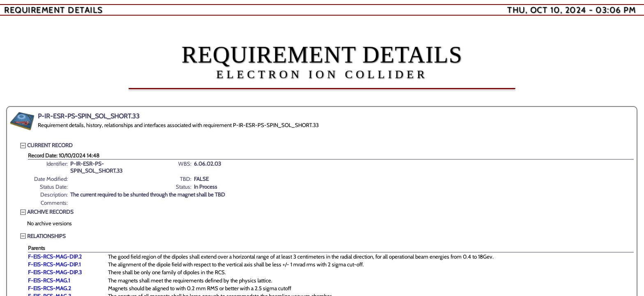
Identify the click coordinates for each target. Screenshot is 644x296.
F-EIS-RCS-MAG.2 (49, 288)
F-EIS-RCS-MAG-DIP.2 (55, 257)
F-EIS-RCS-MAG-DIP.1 (54, 264)
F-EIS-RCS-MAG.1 (49, 280)
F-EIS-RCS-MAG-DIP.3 (55, 272)
